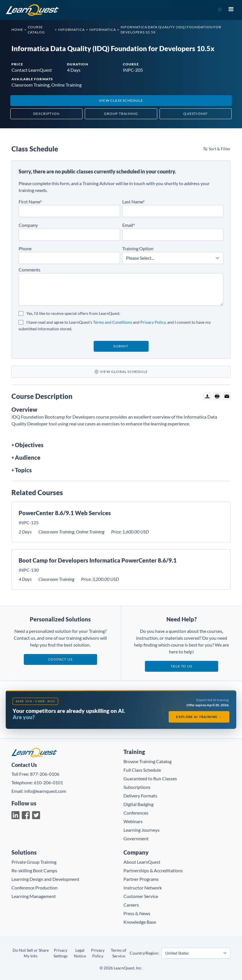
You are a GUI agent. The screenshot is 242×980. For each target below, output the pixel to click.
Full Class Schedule (142, 770)
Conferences (136, 813)
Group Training (121, 114)
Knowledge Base (140, 922)
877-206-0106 (45, 774)
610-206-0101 (48, 782)
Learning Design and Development (45, 879)
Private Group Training (34, 862)
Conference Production (35, 888)
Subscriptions (137, 787)
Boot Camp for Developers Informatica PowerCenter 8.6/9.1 (98, 560)
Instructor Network (143, 888)
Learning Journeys (141, 830)
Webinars (133, 821)
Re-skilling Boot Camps (34, 870)
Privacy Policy (153, 322)
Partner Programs (141, 879)
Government (136, 838)
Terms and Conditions (113, 322)
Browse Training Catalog (147, 761)
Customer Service (141, 896)
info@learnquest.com (45, 791)
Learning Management (34, 896)
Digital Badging (138, 804)
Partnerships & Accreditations (153, 870)
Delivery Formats (140, 796)
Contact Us (60, 659)
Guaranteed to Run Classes (150, 778)
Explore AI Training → (199, 717)
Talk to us (181, 666)
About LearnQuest (142, 862)
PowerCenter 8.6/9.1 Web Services (65, 513)
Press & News (137, 913)
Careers (131, 905)
